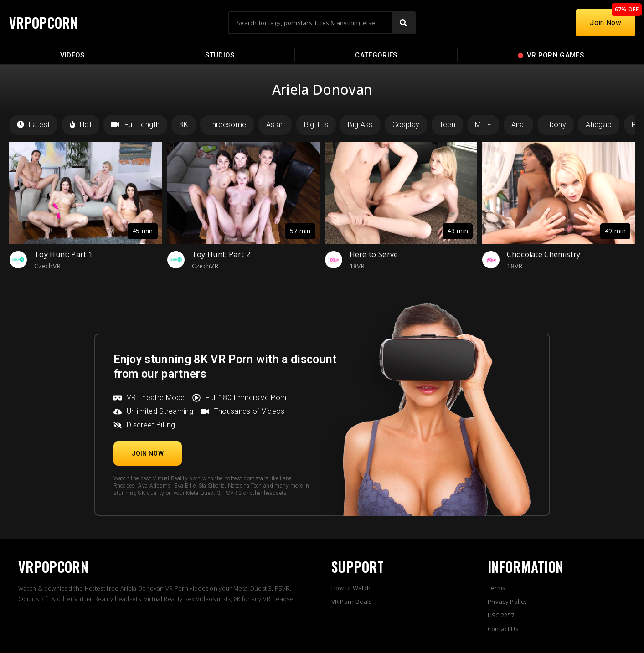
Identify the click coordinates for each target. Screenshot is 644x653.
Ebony (556, 125)
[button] (148, 453)
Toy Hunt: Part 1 (63, 254)
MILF (483, 125)
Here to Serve (374, 254)
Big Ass (360, 125)
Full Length (135, 125)
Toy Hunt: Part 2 (221, 254)
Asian (275, 125)
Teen (447, 125)
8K (184, 125)
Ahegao (599, 125)
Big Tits (316, 125)
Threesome (227, 125)
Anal (518, 125)
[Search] (403, 23)
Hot (81, 125)
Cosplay (406, 125)
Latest (33, 125)
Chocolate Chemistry (544, 254)
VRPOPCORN (44, 23)
